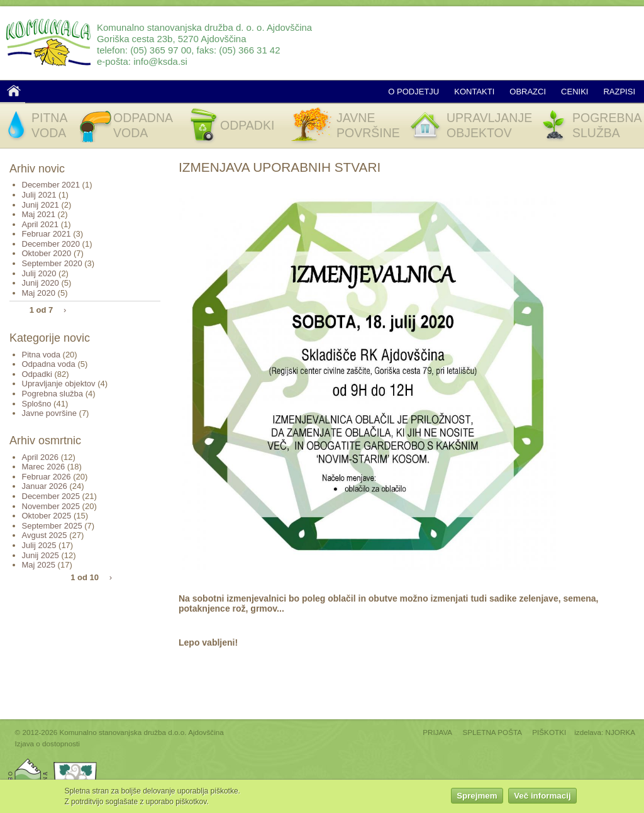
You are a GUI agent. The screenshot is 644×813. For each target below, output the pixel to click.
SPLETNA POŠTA (492, 732)
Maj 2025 (39, 565)
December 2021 (51, 185)
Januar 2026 (45, 486)
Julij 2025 (39, 545)
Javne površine (49, 413)
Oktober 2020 (47, 253)
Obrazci (528, 92)
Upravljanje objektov (59, 384)
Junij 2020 (41, 283)
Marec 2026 (44, 467)
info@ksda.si (160, 61)
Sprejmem (477, 798)
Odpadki (37, 374)
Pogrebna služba (53, 394)
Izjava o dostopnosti (47, 743)
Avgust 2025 (45, 535)
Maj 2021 (39, 214)
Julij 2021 (39, 195)
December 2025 (51, 496)
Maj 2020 (39, 293)
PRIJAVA (437, 732)
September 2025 (52, 526)
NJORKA (620, 732)
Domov (14, 91)
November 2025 (51, 506)
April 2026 (41, 457)
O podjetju (414, 92)
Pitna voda (41, 355)
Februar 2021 (47, 234)
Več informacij (542, 798)
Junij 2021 (41, 205)
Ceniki (575, 92)
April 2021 (41, 224)
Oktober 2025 (47, 516)
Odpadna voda (49, 364)
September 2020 (52, 263)
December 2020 (51, 244)
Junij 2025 (41, 555)
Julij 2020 (39, 273)
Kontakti (474, 92)
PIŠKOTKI (549, 732)
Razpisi (619, 92)
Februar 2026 (47, 477)
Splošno (37, 404)
